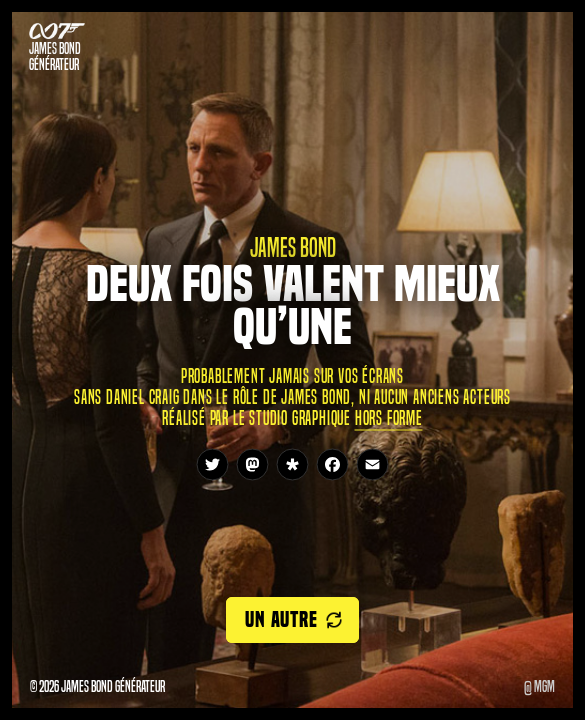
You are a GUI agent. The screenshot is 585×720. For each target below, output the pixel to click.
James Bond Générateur (55, 57)
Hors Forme (389, 417)
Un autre (281, 620)
